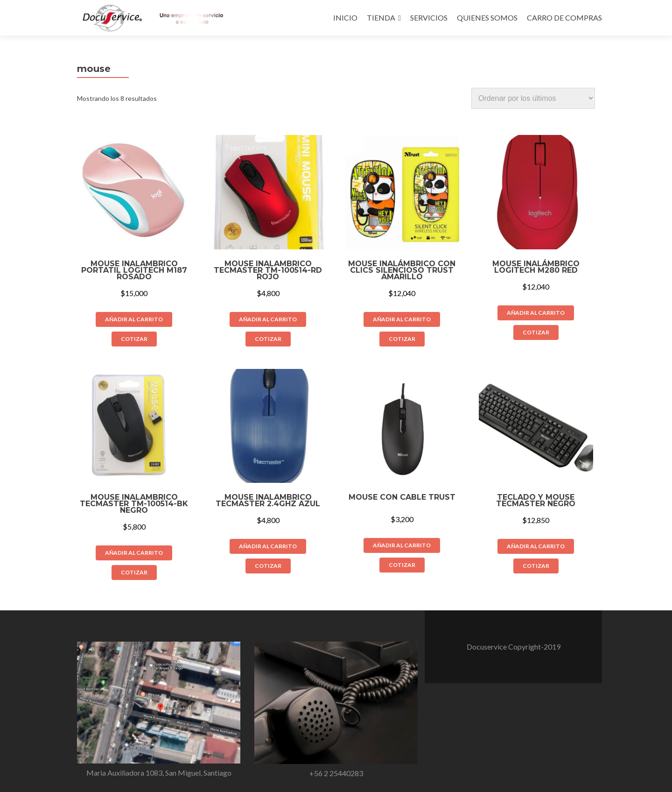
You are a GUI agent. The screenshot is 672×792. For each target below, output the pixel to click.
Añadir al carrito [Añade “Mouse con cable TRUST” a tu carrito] (402, 545)
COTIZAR (134, 339)
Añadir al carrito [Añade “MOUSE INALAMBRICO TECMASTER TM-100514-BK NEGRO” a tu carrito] (134, 553)
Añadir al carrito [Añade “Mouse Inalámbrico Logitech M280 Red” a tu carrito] (536, 313)
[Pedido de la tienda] (533, 98)
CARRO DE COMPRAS (564, 18)
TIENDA (381, 18)
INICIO (345, 18)
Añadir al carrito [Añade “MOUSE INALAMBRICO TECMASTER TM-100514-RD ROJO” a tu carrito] (268, 319)
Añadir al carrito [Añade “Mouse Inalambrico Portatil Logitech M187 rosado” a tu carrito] (134, 319)
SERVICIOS (429, 18)
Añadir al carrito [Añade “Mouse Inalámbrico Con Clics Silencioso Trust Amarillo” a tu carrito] (402, 319)
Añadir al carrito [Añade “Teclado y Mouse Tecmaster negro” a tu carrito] (536, 546)
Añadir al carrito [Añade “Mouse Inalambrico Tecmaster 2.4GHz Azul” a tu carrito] (268, 546)
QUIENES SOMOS (487, 18)
